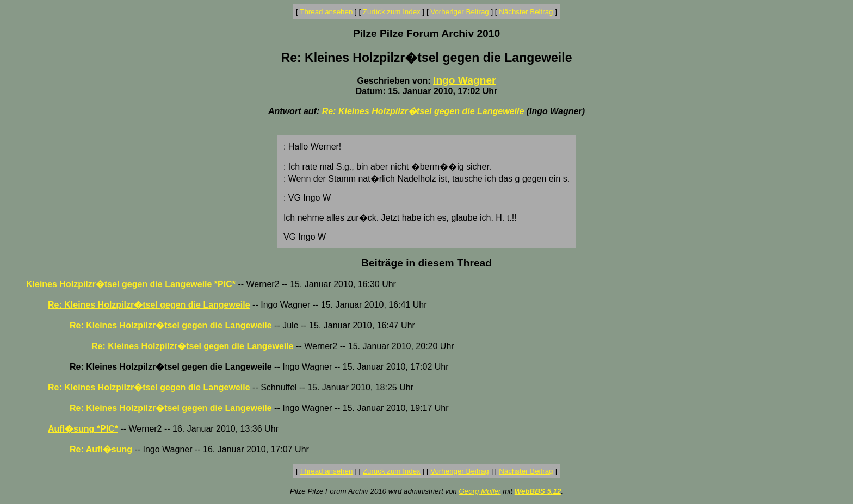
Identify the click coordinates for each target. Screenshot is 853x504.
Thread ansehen (326, 12)
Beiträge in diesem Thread (426, 263)
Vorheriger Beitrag (459, 12)
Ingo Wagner (464, 80)
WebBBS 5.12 (538, 491)
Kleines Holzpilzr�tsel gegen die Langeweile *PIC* (131, 284)
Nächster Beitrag (526, 12)
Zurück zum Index (392, 12)
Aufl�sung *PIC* (83, 429)
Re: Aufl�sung (101, 449)
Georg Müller (480, 491)
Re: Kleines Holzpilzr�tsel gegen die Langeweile (423, 111)
